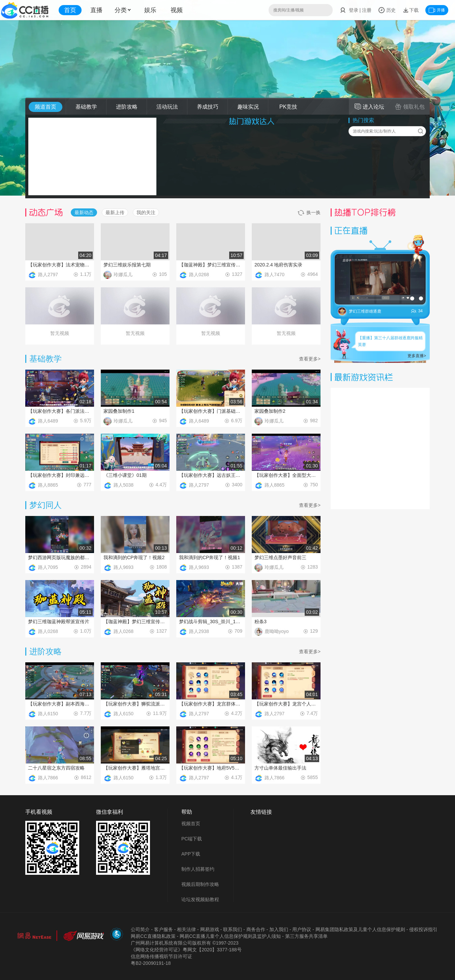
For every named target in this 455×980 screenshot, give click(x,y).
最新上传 (115, 212)
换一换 (309, 213)
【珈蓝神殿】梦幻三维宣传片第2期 (211, 265)
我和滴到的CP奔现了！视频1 (209, 557)
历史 (387, 10)
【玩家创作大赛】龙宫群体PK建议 (211, 704)
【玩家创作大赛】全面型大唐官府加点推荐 (286, 475)
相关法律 (186, 929)
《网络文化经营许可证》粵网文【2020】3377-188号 (186, 950)
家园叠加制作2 (270, 411)
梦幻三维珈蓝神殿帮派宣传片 (59, 622)
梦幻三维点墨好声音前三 (280, 557)
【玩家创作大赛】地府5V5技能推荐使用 (211, 768)
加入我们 (279, 929)
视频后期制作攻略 (200, 884)
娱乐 (150, 10)
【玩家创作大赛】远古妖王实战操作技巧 (211, 475)
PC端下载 (192, 839)
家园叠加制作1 (119, 411)
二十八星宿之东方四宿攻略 (56, 768)
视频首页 (191, 824)
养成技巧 (208, 107)
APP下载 (191, 854)
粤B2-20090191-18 (151, 963)
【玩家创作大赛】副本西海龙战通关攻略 (60, 704)
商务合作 (256, 929)
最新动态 (84, 212)
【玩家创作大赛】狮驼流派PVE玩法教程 (135, 704)
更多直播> (417, 356)
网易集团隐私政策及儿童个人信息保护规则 (360, 929)
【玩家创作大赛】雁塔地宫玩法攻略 (135, 768)
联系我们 (233, 929)
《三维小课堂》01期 (125, 475)
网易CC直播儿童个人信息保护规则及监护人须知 (230, 936)
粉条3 (261, 622)
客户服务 (163, 929)
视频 (177, 10)
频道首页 (45, 107)
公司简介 (140, 929)
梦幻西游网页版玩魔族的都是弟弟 (60, 557)
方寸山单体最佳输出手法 (280, 768)
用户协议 (302, 929)
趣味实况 (248, 107)
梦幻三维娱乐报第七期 (127, 265)
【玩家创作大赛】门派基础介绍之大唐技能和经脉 (211, 411)
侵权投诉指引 (423, 929)
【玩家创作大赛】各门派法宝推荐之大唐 (60, 411)
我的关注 (146, 212)
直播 (96, 10)
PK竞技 (288, 107)
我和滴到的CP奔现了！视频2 (134, 557)
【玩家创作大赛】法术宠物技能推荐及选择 (60, 265)
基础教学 (86, 107)
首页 (70, 10)
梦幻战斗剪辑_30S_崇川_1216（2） (211, 622)
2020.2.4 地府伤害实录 (278, 265)
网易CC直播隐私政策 (153, 936)
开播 (437, 10)
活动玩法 (167, 107)
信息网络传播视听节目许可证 (161, 956)
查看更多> (310, 359)
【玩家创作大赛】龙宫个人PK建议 (286, 704)
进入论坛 (369, 107)
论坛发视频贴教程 (200, 899)
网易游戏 (210, 929)
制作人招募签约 (198, 869)
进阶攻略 (127, 107)
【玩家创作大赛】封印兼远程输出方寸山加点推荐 (60, 475)
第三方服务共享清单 (306, 936)
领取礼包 (410, 107)
